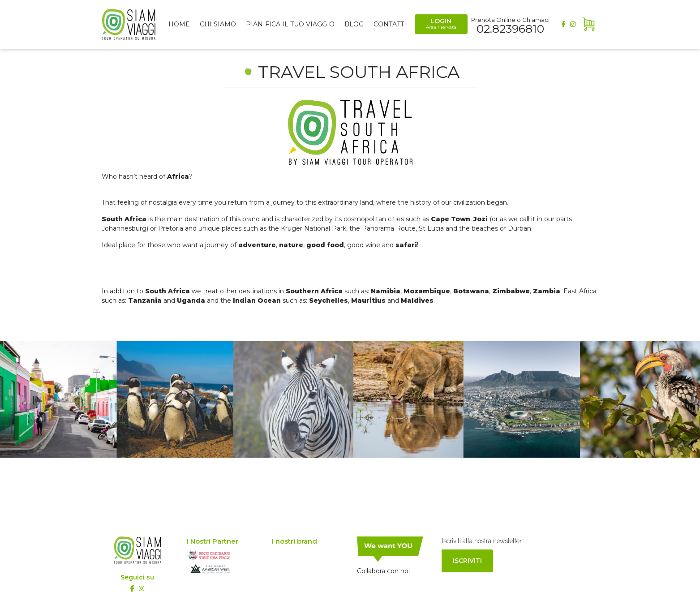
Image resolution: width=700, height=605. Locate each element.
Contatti (390, 24)
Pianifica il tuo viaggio (290, 24)
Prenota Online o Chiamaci (510, 25)
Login (441, 24)
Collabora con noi (383, 571)
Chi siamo (218, 24)
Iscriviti (467, 561)
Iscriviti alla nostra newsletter (482, 541)
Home (179, 24)
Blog (354, 24)
